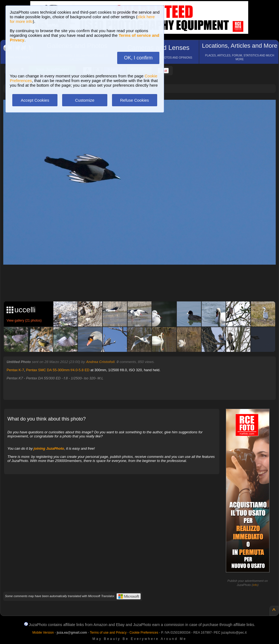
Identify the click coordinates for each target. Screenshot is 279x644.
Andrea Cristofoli (100, 362)
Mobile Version (43, 633)
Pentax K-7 (15, 370)
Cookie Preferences (144, 633)
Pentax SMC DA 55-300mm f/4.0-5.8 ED (58, 370)
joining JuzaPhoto (49, 448)
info (255, 585)
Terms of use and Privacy (108, 633)
